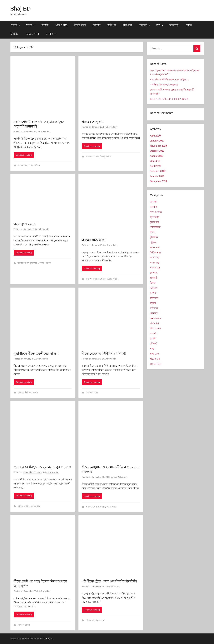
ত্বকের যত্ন (155, 247)
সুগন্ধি (153, 339)
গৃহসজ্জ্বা (154, 217)
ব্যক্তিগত (112, 25)
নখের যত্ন (154, 258)
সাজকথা (144, 25)
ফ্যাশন (31, 25)
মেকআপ (154, 313)
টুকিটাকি (15, 34)
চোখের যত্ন (22, 165)
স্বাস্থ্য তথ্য (174, 25)
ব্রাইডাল (154, 308)
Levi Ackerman (52, 472)
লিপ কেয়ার (155, 329)
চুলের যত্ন (154, 222)
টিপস (27, 263)
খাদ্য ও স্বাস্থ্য (61, 25)
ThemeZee (48, 639)
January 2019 (157, 176)
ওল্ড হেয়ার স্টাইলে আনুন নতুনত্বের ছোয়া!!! (42, 467)
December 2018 (158, 181)
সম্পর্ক (153, 334)
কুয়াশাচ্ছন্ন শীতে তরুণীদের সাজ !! (36, 353)
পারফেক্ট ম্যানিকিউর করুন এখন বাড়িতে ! (169, 80)
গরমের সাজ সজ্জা (94, 240)
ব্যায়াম (153, 303)
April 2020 (155, 136)
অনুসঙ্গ (89, 279)
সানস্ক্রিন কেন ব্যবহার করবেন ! (164, 85)
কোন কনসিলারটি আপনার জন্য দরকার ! (169, 99)
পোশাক (96, 157)
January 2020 (157, 141)
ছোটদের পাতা (32, 34)
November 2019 (158, 146)
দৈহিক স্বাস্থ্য (155, 253)
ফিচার (102, 157)
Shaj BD (21, 9)
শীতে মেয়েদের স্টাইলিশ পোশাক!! (104, 353)
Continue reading (24, 155)
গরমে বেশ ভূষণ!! (93, 122)
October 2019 (157, 151)
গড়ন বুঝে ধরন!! (25, 224)
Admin (48, 131)
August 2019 (157, 156)
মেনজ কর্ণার (111, 507)
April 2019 (155, 166)
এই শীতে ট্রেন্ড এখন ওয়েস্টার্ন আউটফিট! (109, 581)
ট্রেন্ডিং (189, 25)
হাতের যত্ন (155, 359)
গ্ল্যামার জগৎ (80, 25)
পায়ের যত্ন (155, 268)
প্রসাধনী (45, 25)
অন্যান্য (51, 34)
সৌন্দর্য (15, 25)
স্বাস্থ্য (160, 25)
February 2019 (158, 171)
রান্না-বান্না (127, 25)
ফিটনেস (97, 25)
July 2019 (155, 161)
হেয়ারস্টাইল (35, 506)
